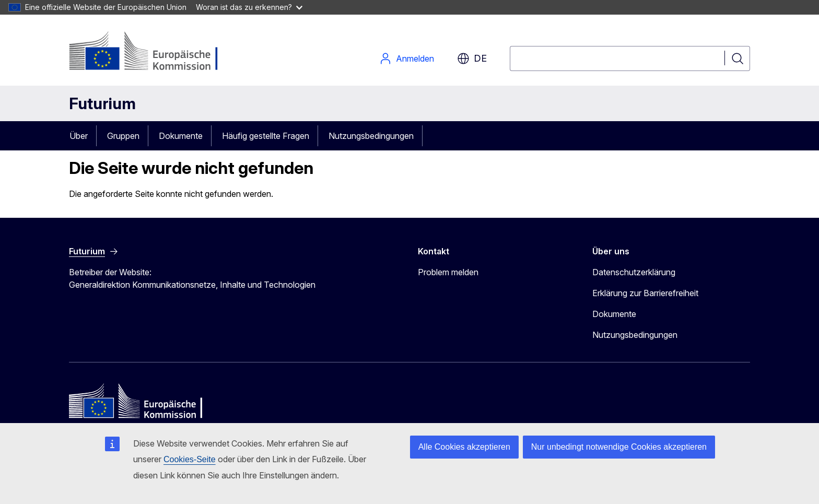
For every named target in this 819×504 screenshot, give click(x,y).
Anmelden (407, 58)
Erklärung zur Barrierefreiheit (645, 293)
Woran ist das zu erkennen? (249, 7)
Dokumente (181, 136)
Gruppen (123, 136)
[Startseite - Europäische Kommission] (153, 52)
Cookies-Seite (190, 459)
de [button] (472, 58)
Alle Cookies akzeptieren (464, 447)
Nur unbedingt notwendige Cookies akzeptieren (619, 447)
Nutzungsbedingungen (371, 136)
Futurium (102, 103)
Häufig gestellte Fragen (266, 136)
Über (79, 136)
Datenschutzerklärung (634, 272)
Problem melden (448, 272)
